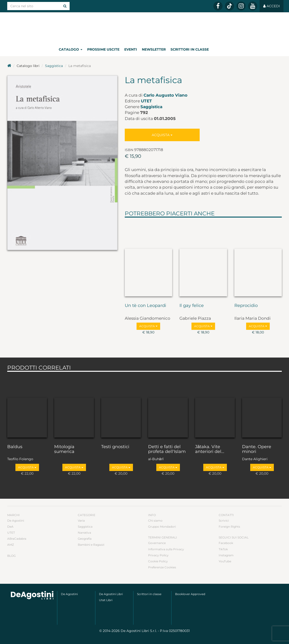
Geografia (85, 539)
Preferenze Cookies (162, 567)
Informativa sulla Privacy (166, 549)
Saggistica (54, 66)
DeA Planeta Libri (144, 27)
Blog (11, 556)
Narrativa (84, 533)
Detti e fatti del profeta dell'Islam (167, 449)
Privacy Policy (158, 555)
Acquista (162, 135)
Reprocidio (246, 306)
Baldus (15, 447)
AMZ (11, 545)
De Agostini (16, 521)
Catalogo (71, 49)
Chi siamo (155, 521)
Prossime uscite (103, 49)
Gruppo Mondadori (162, 527)
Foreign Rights (229, 527)
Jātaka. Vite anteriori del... (210, 449)
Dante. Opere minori (257, 449)
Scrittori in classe (190, 49)
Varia (81, 521)
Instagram (226, 555)
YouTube (225, 561)
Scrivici (224, 521)
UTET (146, 101)
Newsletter (154, 49)
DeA (10, 527)
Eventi (131, 49)
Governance (157, 543)
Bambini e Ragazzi (91, 545)
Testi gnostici (115, 447)
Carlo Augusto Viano (165, 95)
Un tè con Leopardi (145, 306)
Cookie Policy (158, 561)
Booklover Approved (190, 594)
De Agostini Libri (111, 594)
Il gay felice (192, 306)
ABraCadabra (17, 539)
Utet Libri (106, 600)
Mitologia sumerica (64, 449)
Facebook (226, 543)
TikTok (223, 549)
